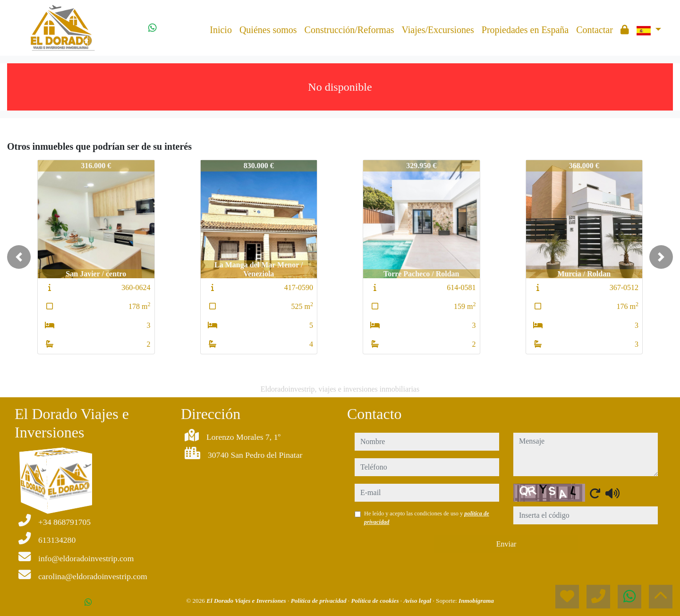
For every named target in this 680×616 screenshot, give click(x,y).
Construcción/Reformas (349, 30)
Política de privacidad (319, 601)
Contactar (595, 30)
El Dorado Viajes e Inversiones (247, 601)
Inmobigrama (476, 601)
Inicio (221, 30)
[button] (19, 257)
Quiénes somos (268, 30)
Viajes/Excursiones (438, 30)
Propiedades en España (525, 30)
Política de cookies (375, 601)
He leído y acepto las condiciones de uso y (427, 518)
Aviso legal (418, 601)
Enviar (506, 544)
